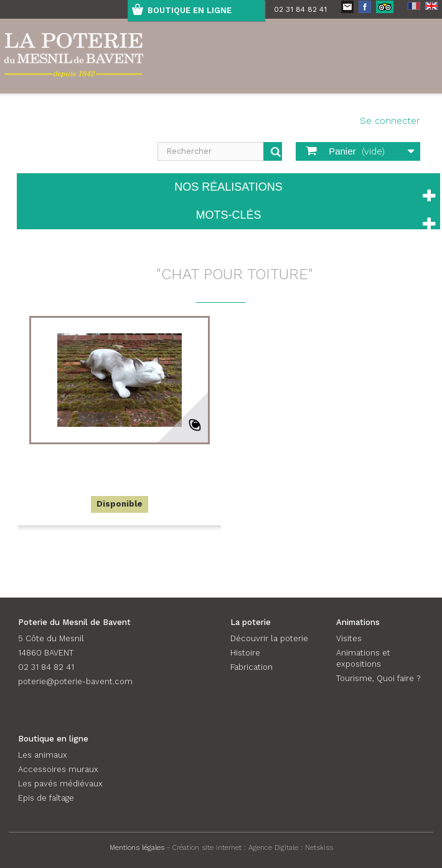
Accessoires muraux (58, 769)
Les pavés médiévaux (60, 784)
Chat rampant (119, 460)
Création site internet (207, 847)
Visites (349, 638)
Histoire (245, 653)
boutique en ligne (190, 10)
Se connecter (390, 121)
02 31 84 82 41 (300, 9)
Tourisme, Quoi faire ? (378, 678)
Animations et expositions (363, 658)
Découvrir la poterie (269, 638)
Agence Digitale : (277, 847)
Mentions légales (137, 847)
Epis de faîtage (46, 798)
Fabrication (252, 667)
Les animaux (43, 755)
